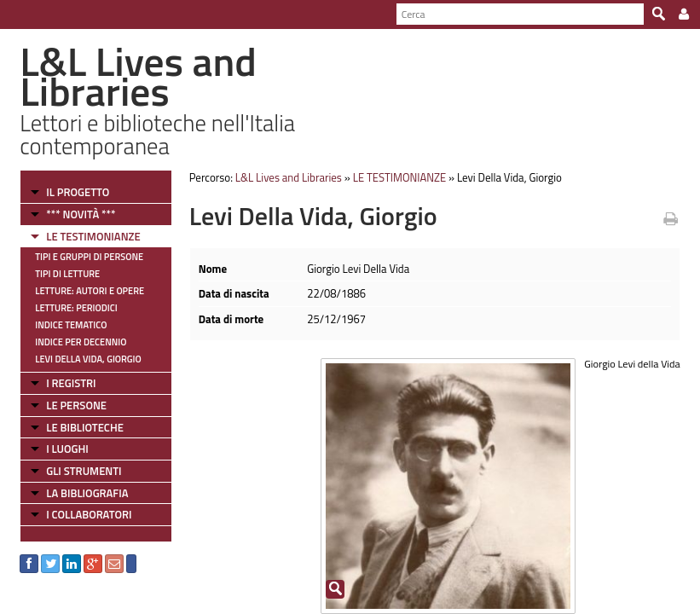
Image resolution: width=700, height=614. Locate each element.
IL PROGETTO (78, 192)
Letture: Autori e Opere (90, 291)
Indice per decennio (81, 342)
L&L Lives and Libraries (289, 177)
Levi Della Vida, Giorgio (88, 359)
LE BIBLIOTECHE (85, 427)
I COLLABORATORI (89, 514)
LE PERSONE (76, 405)
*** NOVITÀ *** (81, 214)
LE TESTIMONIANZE (93, 236)
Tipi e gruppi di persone (89, 257)
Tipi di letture (67, 274)
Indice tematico (71, 325)
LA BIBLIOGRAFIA (87, 493)
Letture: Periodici (76, 308)
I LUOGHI (67, 449)
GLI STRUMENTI (84, 471)
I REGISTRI (71, 383)
